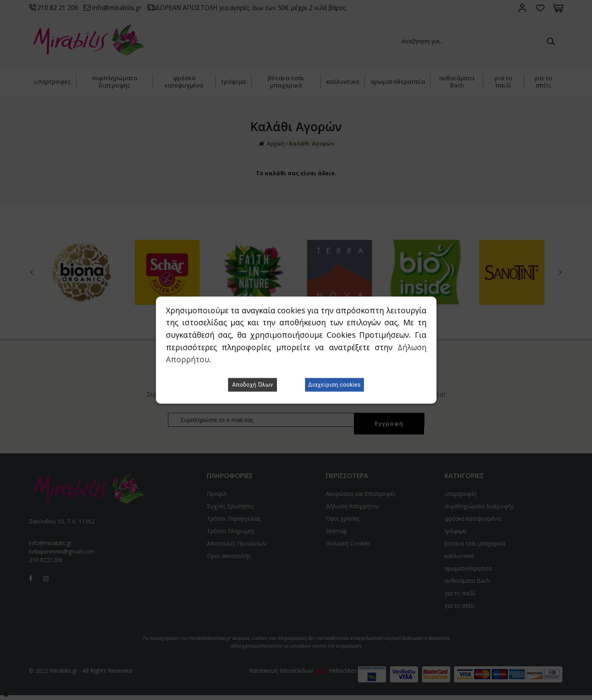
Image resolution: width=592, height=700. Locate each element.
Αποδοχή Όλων (253, 385)
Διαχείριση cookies (334, 385)
